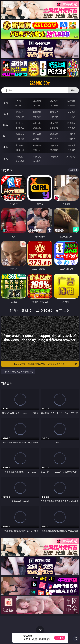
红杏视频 (20, 161)
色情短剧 (37, 161)
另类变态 (71, 128)
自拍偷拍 (37, 112)
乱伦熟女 (54, 128)
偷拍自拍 (37, 123)
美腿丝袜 (20, 139)
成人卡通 (54, 123)
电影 (6, 125)
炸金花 (37, 105)
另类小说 (37, 150)
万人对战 (54, 101)
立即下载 (60, 638)
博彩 (6, 103)
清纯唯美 (37, 139)
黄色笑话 (54, 150)
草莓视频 (54, 156)
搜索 (73, 90)
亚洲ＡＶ (20, 112)
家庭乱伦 (37, 145)
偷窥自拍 (20, 134)
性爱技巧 (71, 150)
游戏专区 (71, 101)
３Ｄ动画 (71, 112)
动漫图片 (71, 134)
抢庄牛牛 (71, 105)
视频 (6, 114)
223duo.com (40, 83)
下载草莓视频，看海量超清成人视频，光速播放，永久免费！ (45, 364)
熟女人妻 (20, 117)
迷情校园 (20, 150)
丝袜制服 (37, 117)
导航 (6, 159)
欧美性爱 (71, 123)
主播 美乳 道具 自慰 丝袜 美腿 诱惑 (18, 372)
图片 (6, 136)
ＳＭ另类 (71, 117)
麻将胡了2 (20, 105)
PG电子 (20, 101)
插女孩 (20, 156)
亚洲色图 (37, 134)
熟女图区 (54, 139)
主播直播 (54, 117)
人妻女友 (54, 145)
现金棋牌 (54, 105)
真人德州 (37, 101)
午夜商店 (37, 156)
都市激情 (20, 145)
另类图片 (71, 139)
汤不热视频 (71, 156)
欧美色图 (54, 134)
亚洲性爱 (20, 123)
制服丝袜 (20, 128)
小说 (6, 147)
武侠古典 (71, 145)
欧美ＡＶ (54, 112)
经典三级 (37, 128)
